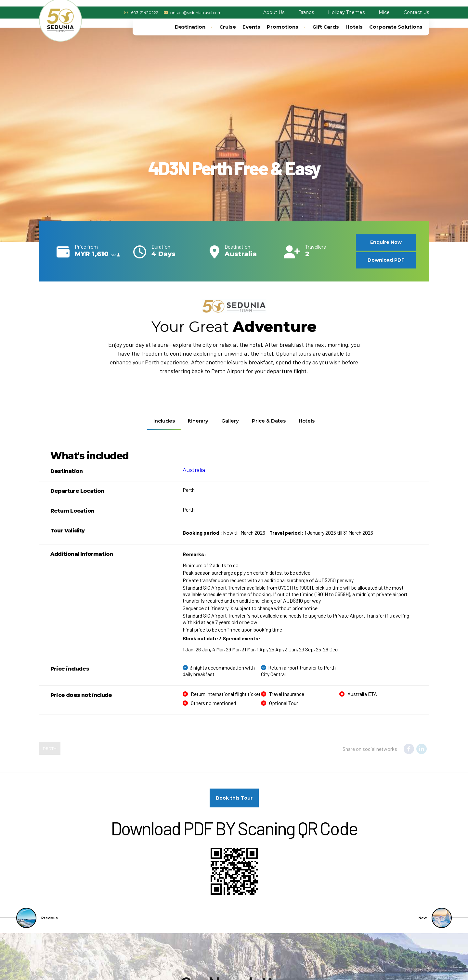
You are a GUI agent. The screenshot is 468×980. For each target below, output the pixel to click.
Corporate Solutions (396, 27)
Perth (50, 748)
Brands (306, 12)
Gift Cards (326, 27)
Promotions (286, 27)
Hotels (354, 27)
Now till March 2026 (224, 533)
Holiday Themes (346, 12)
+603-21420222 (143, 13)
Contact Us (416, 12)
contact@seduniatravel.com (195, 13)
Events (251, 27)
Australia (194, 470)
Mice (384, 12)
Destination (194, 27)
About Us (274, 12)
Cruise (228, 27)
